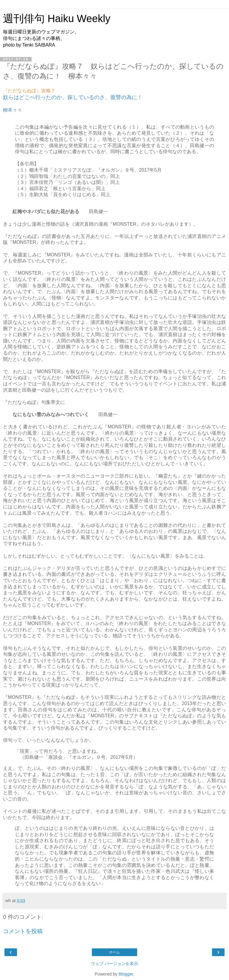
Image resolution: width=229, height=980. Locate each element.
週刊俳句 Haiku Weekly (57, 19)
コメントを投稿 (23, 931)
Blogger (126, 974)
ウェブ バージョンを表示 (114, 964)
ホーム (114, 952)
